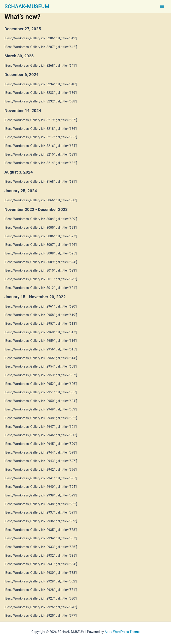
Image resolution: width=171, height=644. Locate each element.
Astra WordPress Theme (122, 632)
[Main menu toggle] (162, 6)
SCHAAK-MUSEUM (27, 6)
